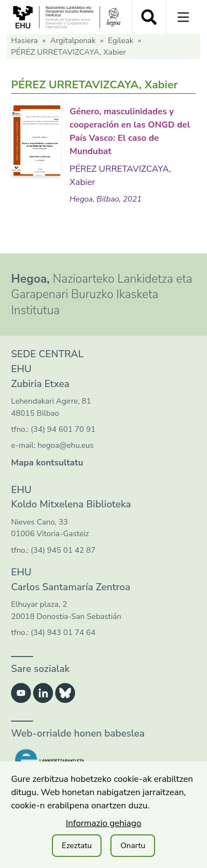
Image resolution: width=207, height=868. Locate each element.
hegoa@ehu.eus (66, 445)
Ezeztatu (77, 846)
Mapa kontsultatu (47, 463)
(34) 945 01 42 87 (63, 550)
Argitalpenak (73, 41)
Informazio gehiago (104, 823)
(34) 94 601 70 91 (63, 429)
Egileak (120, 41)
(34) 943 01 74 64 (63, 633)
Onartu (133, 846)
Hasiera (25, 41)
